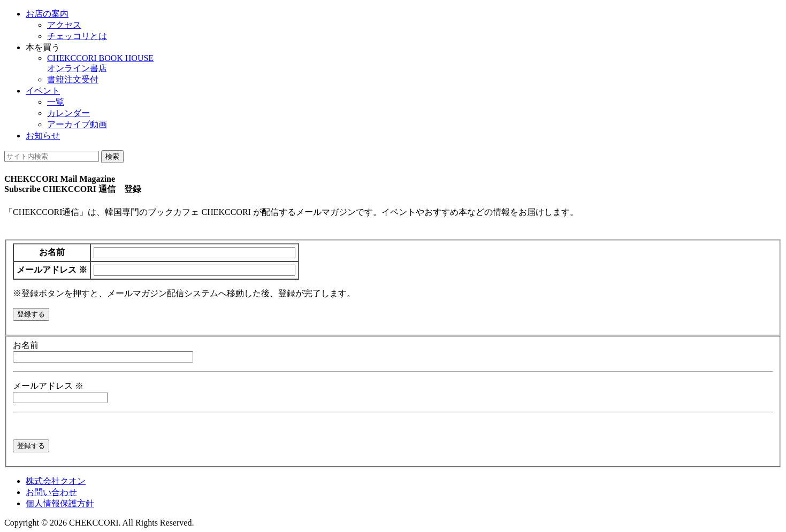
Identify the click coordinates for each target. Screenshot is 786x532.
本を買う (43, 47)
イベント (43, 91)
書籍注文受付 (73, 79)
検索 (112, 156)
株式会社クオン (56, 481)
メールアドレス (52, 270)
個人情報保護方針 (60, 503)
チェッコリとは (77, 36)
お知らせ (43, 136)
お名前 (52, 252)
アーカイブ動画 (77, 124)
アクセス (64, 25)
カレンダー (68, 113)
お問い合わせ (51, 492)
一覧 (56, 102)
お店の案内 (47, 14)
